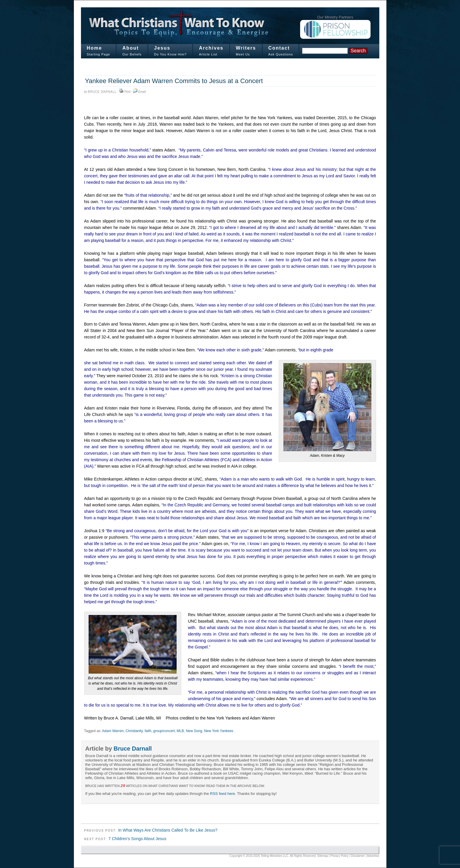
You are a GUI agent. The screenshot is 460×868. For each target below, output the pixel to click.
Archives (211, 48)
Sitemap (323, 856)
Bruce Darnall (102, 92)
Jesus (162, 48)
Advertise (373, 856)
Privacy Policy (339, 856)
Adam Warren (113, 731)
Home (94, 48)
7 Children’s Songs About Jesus (137, 839)
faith (148, 731)
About (131, 48)
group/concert (164, 731)
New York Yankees (219, 731)
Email (142, 92)
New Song (194, 731)
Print (127, 92)
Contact (279, 48)
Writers (246, 48)
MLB (180, 731)
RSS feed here (223, 794)
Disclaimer (358, 856)
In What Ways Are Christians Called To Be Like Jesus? (168, 830)
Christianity (134, 731)
